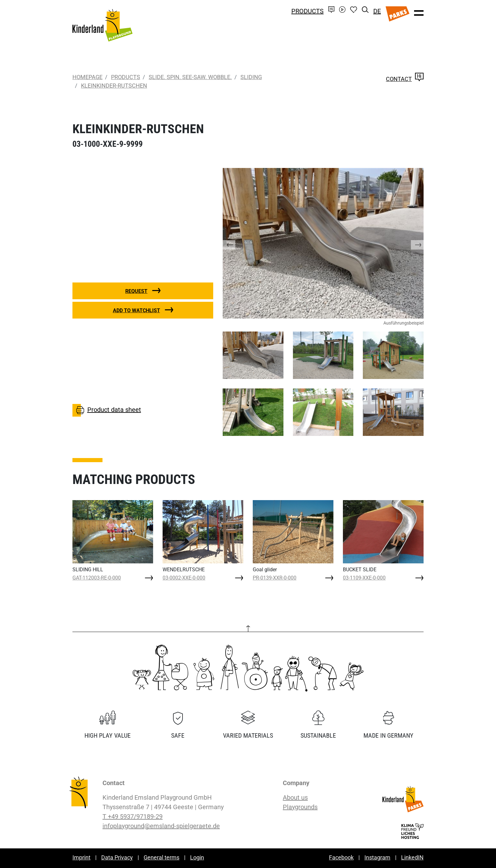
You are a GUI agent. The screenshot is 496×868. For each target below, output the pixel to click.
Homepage (87, 77)
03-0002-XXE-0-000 (184, 578)
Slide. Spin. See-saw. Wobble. (190, 77)
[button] (235, 243)
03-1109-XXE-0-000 (364, 578)
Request (136, 291)
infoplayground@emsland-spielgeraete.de (161, 826)
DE (377, 11)
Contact (405, 79)
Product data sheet (107, 410)
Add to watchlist (136, 310)
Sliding (251, 77)
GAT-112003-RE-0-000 (97, 578)
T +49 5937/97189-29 (133, 816)
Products (307, 11)
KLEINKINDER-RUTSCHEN (114, 86)
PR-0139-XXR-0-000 (275, 578)
